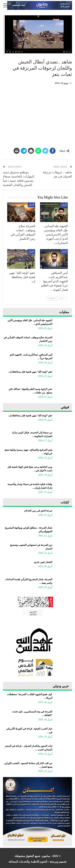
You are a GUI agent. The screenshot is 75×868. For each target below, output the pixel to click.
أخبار (64, 205)
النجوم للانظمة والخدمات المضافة (28, 862)
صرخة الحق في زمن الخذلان (38, 511)
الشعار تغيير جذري (43, 562)
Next (52, 298)
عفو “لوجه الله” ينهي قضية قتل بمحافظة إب (30, 372)
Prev (63, 298)
